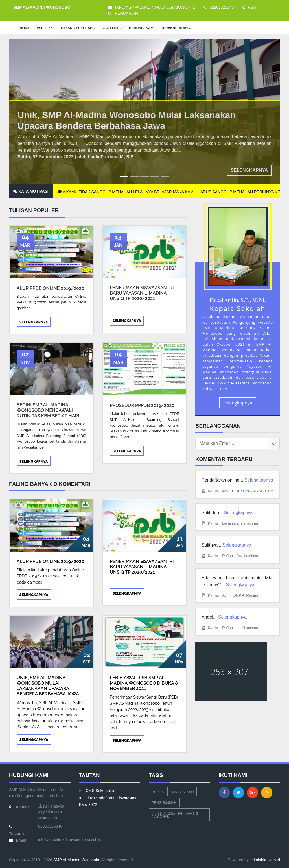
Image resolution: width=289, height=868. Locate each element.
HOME (25, 28)
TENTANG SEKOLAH (77, 28)
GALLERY (112, 28)
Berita (158, 792)
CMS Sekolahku (97, 791)
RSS (249, 7)
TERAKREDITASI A (176, 28)
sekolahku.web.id (265, 860)
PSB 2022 (44, 28)
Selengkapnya (249, 170)
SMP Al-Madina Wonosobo (76, 860)
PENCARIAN (123, 13)
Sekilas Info (182, 792)
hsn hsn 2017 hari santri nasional (175, 815)
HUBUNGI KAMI (142, 28)
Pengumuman (164, 803)
